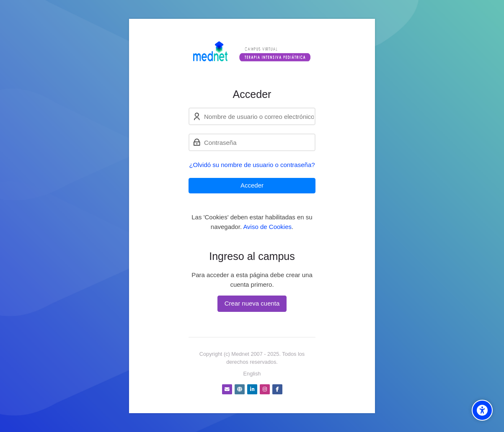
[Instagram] (265, 389)
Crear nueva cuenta (252, 303)
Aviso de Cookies (267, 227)
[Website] (240, 389)
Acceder (252, 185)
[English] (252, 374)
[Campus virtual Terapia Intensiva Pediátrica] (252, 53)
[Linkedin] (252, 389)
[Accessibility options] (482, 410)
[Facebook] (277, 389)
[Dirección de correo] (227, 389)
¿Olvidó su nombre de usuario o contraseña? (252, 165)
